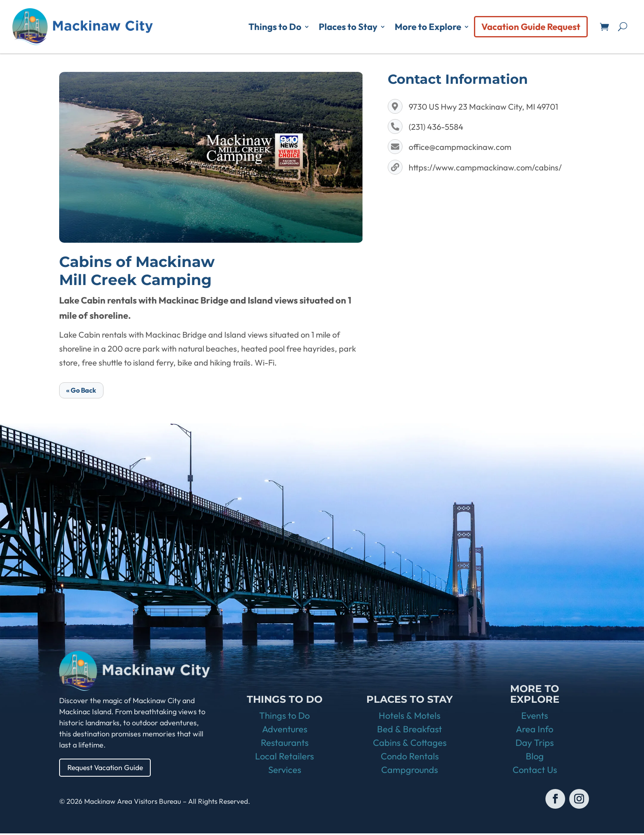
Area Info (535, 731)
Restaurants (285, 744)
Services (285, 771)
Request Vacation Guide (106, 769)
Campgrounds (409, 771)
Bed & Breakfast (409, 731)
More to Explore (428, 27)
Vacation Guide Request (531, 27)
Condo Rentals (410, 758)
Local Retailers (284, 758)
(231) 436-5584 (436, 127)
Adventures (285, 731)
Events (535, 717)
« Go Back (84, 390)
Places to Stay (348, 27)
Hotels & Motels (409, 717)
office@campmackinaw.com (460, 147)
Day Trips (535, 744)
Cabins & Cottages (410, 744)
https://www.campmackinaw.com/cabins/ (485, 167)
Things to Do (275, 27)
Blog (535, 758)
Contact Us (535, 771)
